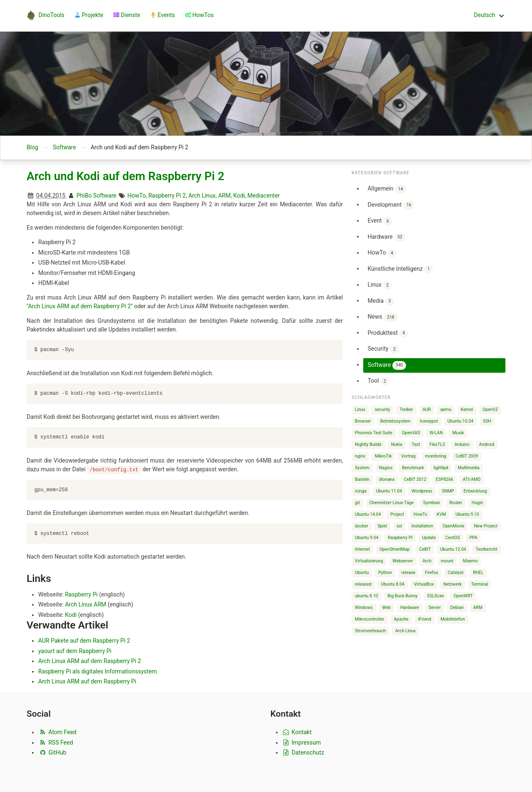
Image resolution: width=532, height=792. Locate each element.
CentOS (452, 538)
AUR (426, 410)
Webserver (403, 561)
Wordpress (422, 491)
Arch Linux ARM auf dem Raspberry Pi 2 (80, 306)
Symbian (431, 503)
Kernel (467, 410)
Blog (32, 147)
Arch (427, 561)
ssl (399, 526)
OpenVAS (411, 433)
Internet (362, 549)
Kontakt (297, 732)
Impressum (302, 742)
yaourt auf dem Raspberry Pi (75, 651)
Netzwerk (453, 584)
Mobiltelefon (453, 619)
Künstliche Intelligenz (400, 269)
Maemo (470, 561)
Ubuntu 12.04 (453, 549)
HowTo (137, 196)
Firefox (431, 573)
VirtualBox (424, 584)
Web (387, 608)
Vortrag (408, 456)
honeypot (429, 421)
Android (487, 444)
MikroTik (383, 456)
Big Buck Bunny (402, 596)
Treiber (406, 410)
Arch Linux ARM (85, 604)
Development (391, 205)
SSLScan (435, 596)
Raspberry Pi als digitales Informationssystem (97, 671)
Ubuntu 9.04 (367, 538)
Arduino (462, 444)
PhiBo (84, 196)
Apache (401, 619)
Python (385, 573)
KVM (441, 514)
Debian (457, 608)
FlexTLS (437, 444)
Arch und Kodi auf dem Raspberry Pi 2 (126, 176)
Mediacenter (264, 196)
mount (447, 561)
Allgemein (387, 189)
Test (416, 444)
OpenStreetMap (395, 549)
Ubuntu (362, 573)
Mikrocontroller (370, 619)
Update (429, 538)
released (363, 584)
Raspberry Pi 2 (167, 196)
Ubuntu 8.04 (393, 584)
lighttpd (441, 468)
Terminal (479, 584)
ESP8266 (444, 479)
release (409, 573)
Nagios (385, 468)
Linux (379, 285)
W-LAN (436, 433)
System (362, 468)
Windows (364, 608)
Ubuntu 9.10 (467, 514)
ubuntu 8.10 (367, 596)
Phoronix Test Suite (374, 433)
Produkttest (388, 333)
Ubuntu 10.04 (460, 421)
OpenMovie (454, 526)
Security (383, 349)
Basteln (362, 479)
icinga (361, 491)
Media (381, 301)
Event (380, 221)
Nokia (397, 444)
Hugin (478, 503)
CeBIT (425, 549)
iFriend (425, 619)
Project (397, 514)
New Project (486, 526)
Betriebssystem (395, 421)
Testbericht (486, 549)
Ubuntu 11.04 (389, 491)
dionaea (387, 479)
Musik (458, 433)
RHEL (478, 573)
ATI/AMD (472, 479)
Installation (422, 526)
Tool (378, 381)
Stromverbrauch (371, 631)
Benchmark (413, 468)
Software (64, 147)
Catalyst (456, 573)
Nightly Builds (368, 444)
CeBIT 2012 (415, 479)
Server (435, 608)
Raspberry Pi (81, 594)
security (383, 410)
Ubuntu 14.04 (368, 514)
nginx (360, 456)
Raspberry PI (400, 538)
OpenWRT (463, 596)
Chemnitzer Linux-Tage (392, 503)
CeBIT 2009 (467, 456)
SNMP (448, 491)
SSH (487, 421)
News (382, 317)
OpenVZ (490, 410)
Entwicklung (475, 491)
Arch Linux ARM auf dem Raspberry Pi (87, 681)
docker (362, 526)
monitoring (436, 456)
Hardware (386, 237)
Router (456, 503)
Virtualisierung (369, 561)
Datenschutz (303, 752)
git (357, 503)
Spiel (382, 526)
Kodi (239, 196)
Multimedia (468, 468)
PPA (473, 538)
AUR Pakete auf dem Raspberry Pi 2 (84, 641)
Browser (363, 421)
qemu (446, 410)
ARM (224, 196)
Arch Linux (202, 196)
